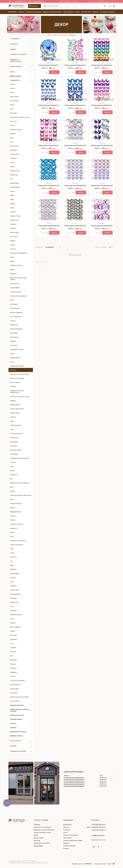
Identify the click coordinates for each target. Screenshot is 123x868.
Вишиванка (14, 528)
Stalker (12, 208)
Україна (13, 471)
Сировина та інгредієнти (43, 827)
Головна (50, 35)
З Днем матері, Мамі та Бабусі (20, 697)
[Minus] (39, 72)
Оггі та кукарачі (15, 382)
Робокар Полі (14, 602)
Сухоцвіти (13, 727)
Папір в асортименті (17, 545)
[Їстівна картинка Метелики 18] (49, 210)
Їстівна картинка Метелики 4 (74, 784)
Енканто (13, 321)
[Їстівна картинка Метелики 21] (49, 170)
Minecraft (13, 652)
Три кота (13, 462)
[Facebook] (114, 1)
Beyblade (13, 134)
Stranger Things (15, 216)
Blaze (12, 138)
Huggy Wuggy (14, 183)
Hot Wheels (14, 693)
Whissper (13, 228)
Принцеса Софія (15, 594)
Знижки (55, 1)
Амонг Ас (13, 249)
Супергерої (14, 639)
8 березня (13, 668)
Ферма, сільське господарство (20, 483)
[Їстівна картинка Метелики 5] (102, 50)
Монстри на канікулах (17, 378)
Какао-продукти (69, 12)
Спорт (12, 619)
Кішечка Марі (14, 689)
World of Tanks (15, 232)
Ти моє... (13, 125)
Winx (12, 656)
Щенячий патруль (16, 615)
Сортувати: (39, 247)
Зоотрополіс (14, 333)
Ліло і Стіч (13, 121)
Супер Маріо (14, 442)
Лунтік (12, 362)
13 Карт (12, 84)
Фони (12, 487)
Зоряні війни (14, 337)
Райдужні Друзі (15, 405)
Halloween (13, 610)
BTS (11, 142)
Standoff (13, 212)
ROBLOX (13, 204)
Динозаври (14, 113)
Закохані (13, 516)
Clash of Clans (14, 146)
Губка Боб (13, 648)
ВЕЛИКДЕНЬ (13, 12)
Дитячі (12, 300)
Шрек (12, 499)
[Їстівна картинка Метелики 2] (102, 90)
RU (12, 1)
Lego (12, 582)
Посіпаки (13, 664)
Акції (50, 1)
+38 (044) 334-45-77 (99, 830)
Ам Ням (12, 245)
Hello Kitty (13, 557)
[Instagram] (112, 1)
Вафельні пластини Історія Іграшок (18, 279)
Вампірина (13, 274)
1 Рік (12, 643)
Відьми (12, 269)
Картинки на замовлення (18, 540)
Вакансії (66, 843)
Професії (13, 401)
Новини (66, 848)
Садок (12, 421)
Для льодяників (15, 308)
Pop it (12, 109)
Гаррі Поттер (14, 284)
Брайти (12, 261)
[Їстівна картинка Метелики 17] (75, 210)
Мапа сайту (67, 838)
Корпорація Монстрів (17, 349)
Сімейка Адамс (15, 413)
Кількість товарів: (101, 247)
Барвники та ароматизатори (52, 12)
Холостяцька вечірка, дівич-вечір (21, 495)
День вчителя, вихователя (18, 296)
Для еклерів (14, 304)
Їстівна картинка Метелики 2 (74, 780)
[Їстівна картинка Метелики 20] (75, 170)
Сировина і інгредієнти (34, 12)
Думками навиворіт (16, 312)
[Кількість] (43, 72)
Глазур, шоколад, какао (42, 832)
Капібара (13, 341)
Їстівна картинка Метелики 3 (74, 782)
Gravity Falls (14, 175)
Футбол (12, 491)
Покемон (13, 386)
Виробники (67, 824)
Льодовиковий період (17, 366)
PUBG (12, 199)
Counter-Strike (15, 154)
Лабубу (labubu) (15, 358)
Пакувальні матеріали (107, 12)
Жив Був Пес (14, 325)
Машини (13, 623)
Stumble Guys (14, 220)
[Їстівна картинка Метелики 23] (75, 130)
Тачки (12, 606)
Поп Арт (13, 676)
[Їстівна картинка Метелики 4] (49, 90)
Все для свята (86, 12)
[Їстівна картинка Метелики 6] (75, 50)
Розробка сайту (82, 864)
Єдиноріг (13, 578)
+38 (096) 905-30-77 (21, 1)
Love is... (13, 191)
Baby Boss (13, 569)
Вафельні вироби (16, 76)
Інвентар (95, 12)
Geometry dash (15, 171)
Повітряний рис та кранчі (18, 732)
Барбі (12, 565)
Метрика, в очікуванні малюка (20, 374)
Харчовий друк (63, 35)
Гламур (12, 508)
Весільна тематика (16, 503)
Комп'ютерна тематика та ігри (20, 117)
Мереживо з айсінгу (16, 736)
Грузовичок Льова (16, 292)
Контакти (75, 1)
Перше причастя (15, 685)
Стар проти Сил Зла (16, 433)
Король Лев (14, 345)
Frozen (12, 553)
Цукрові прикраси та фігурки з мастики (19, 710)
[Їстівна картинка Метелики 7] (49, 50)
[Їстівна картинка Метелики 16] (102, 210)
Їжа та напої (14, 237)
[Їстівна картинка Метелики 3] (75, 90)
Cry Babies (13, 158)
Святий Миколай (15, 425)
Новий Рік (13, 586)
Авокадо (13, 241)
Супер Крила (14, 438)
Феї (11, 479)
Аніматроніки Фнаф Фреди (19, 253)
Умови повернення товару (73, 840)
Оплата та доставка (65, 1)
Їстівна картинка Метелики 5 (74, 786)
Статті (66, 832)
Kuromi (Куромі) (15, 187)
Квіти (12, 549)
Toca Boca (13, 224)
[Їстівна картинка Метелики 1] (49, 130)
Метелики (13, 370)
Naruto (12, 105)
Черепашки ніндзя (16, 129)
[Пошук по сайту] (45, 6)
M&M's (12, 195)
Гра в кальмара (15, 288)
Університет (14, 475)
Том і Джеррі (14, 454)
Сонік (12, 429)
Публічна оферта (69, 846)
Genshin (13, 167)
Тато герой (13, 446)
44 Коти (13, 88)
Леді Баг (13, 631)
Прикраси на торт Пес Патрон (20, 396)
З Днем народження (16, 329)
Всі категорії (38, 846)
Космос (12, 353)
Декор (78, 12)
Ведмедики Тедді (15, 512)
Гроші (12, 536)
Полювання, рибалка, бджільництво (17, 391)
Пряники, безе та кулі (17, 715)
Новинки (21, 12)
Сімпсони (13, 417)
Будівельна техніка (16, 265)
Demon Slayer (14, 97)
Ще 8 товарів (76, 255)
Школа (12, 532)
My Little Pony (15, 101)
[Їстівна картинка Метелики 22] (102, 130)
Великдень (14, 44)
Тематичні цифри (16, 450)
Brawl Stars (14, 660)
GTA (11, 179)
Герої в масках (15, 573)
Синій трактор (15, 701)
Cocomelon (13, 150)
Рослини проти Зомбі (17, 409)
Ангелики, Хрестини (17, 524)
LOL (11, 561)
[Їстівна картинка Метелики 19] (102, 170)
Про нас (66, 827)
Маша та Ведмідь (15, 627)
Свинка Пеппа (15, 590)
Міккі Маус (14, 635)
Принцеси (13, 598)
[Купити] (54, 72)
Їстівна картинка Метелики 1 (74, 778)
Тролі (12, 466)
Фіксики (13, 520)
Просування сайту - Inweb (105, 864)
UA (9, 1)
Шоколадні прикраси (17, 705)
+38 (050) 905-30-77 (38, 1)
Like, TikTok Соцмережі (17, 680)
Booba (12, 92)
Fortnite (13, 162)
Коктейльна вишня (16, 719)
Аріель (12, 257)
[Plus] (47, 72)
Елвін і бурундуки (16, 316)
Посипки (13, 723)
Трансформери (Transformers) (19, 458)
